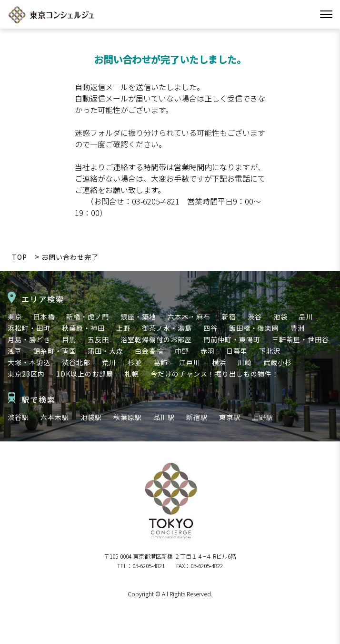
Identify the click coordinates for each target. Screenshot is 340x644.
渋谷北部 (76, 362)
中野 (182, 351)
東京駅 (230, 417)
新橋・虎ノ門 (88, 317)
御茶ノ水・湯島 (167, 328)
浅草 (15, 351)
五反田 (98, 339)
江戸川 (190, 362)
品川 (306, 317)
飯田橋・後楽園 (254, 328)
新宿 (229, 317)
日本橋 (44, 317)
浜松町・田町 (29, 328)
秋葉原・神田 (83, 328)
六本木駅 (55, 417)
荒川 (109, 362)
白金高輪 (149, 351)
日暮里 (237, 351)
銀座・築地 (138, 317)
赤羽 (208, 351)
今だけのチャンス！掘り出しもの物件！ (215, 374)
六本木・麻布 (189, 317)
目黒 (69, 339)
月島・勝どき (29, 339)
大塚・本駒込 (29, 362)
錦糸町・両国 (55, 351)
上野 (123, 328)
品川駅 (164, 417)
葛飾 (160, 362)
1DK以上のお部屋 (85, 374)
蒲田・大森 (105, 351)
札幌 (132, 374)
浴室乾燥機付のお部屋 (156, 339)
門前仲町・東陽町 (232, 339)
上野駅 (263, 417)
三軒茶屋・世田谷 (300, 339)
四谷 (210, 328)
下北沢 (270, 351)
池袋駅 (91, 417)
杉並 (135, 362)
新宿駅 (197, 417)
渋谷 (255, 317)
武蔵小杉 (278, 362)
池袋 (280, 317)
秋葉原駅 (128, 417)
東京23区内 (26, 374)
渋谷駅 (18, 417)
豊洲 (298, 328)
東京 (15, 317)
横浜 (219, 362)
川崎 (245, 362)
